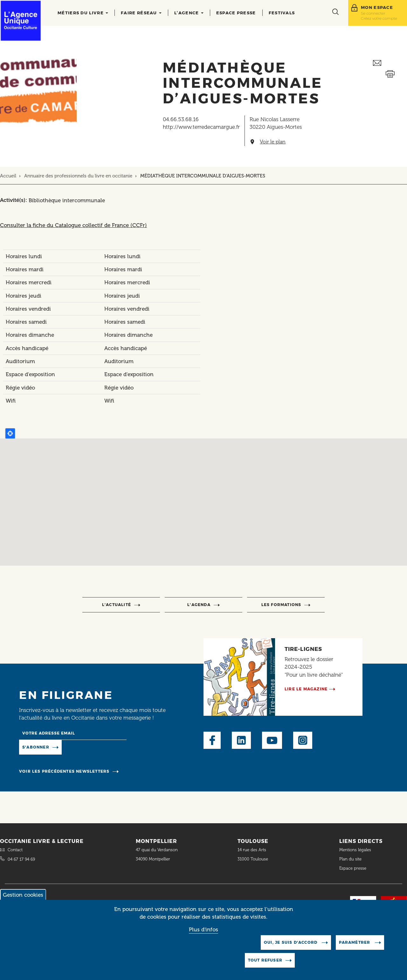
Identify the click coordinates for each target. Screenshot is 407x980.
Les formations (281, 605)
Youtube (272, 740)
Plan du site (350, 859)
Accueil (8, 176)
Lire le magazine (306, 689)
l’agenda (199, 605)
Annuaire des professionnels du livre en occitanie (78, 176)
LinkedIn (241, 740)
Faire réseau (141, 13)
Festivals (282, 13)
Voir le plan (273, 142)
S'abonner (36, 747)
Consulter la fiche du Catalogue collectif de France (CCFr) (73, 225)
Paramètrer (355, 942)
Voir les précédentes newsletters (64, 771)
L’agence (189, 13)
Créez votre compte (379, 18)
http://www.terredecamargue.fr (201, 127)
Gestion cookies (23, 895)
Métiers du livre (83, 13)
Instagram (303, 740)
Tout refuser (265, 960)
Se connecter (373, 13)
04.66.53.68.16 (181, 119)
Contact (15, 850)
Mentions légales (356, 850)
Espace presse (236, 13)
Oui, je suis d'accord (291, 942)
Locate (10, 433)
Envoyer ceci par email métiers (390, 63)
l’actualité (117, 605)
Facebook (212, 740)
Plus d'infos (203, 929)
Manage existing (88, 747)
